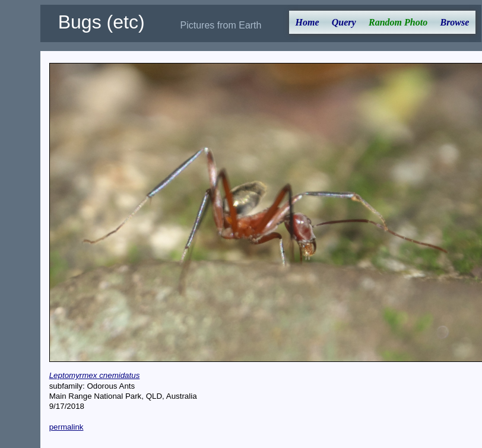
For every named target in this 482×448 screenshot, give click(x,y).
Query (344, 22)
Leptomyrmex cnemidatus (95, 375)
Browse (454, 22)
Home (307, 22)
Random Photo (398, 22)
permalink (66, 427)
